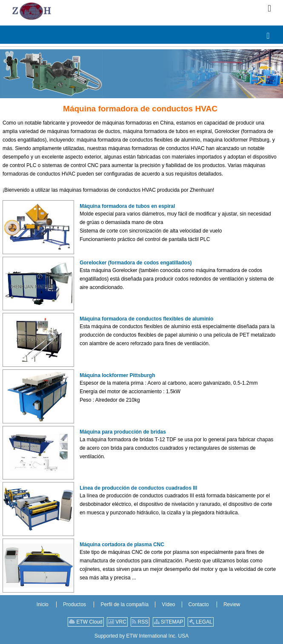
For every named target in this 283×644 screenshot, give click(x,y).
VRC (117, 622)
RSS (140, 622)
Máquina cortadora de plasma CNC (122, 545)
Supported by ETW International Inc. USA (141, 636)
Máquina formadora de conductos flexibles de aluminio (146, 319)
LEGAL (201, 622)
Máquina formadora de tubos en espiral (127, 206)
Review (232, 604)
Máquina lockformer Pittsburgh (117, 375)
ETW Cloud (86, 622)
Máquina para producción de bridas (123, 432)
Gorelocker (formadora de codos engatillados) (136, 263)
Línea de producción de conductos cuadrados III (138, 488)
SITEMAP (169, 622)
